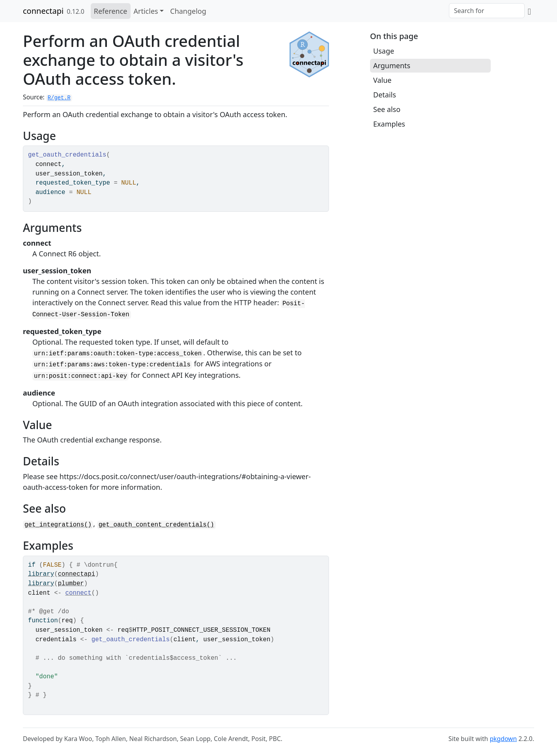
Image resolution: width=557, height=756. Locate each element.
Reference (111, 11)
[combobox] (487, 11)
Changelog (188, 11)
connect (79, 593)
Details (385, 95)
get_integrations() (58, 525)
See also (387, 109)
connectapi (43, 11)
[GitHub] (529, 11)
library (41, 574)
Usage (384, 51)
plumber (71, 584)
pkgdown (503, 739)
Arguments (392, 65)
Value (382, 80)
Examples (389, 124)
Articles (146, 11)
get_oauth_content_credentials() (156, 525)
